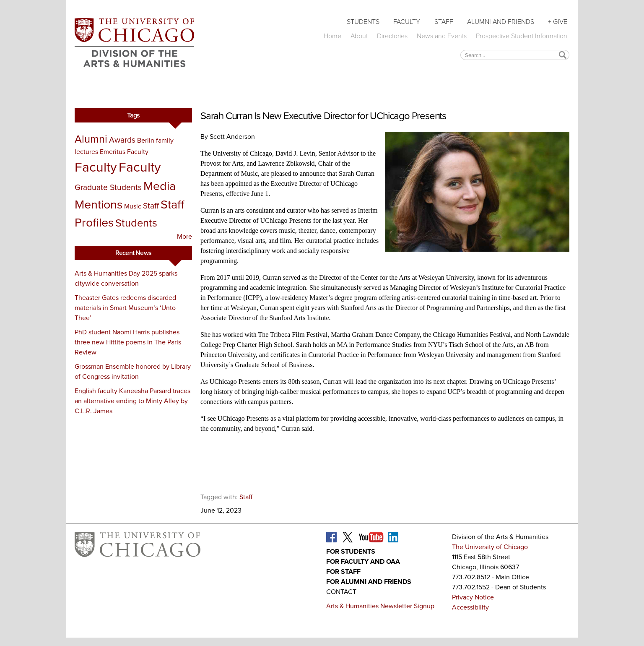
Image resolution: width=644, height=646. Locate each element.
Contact (341, 592)
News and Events (442, 36)
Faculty (407, 22)
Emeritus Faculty (124, 152)
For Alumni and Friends (369, 582)
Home (332, 36)
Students (363, 22)
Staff (444, 22)
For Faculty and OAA (363, 561)
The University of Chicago (490, 547)
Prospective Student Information (522, 36)
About (359, 36)
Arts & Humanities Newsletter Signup (380, 606)
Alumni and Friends (501, 22)
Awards (122, 140)
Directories (392, 36)
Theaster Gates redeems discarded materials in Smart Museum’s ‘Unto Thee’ (125, 308)
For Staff (343, 572)
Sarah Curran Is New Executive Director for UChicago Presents (323, 116)
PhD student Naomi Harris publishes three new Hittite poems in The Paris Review (128, 342)
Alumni (91, 139)
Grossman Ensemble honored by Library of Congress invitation (133, 371)
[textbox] (515, 55)
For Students (351, 551)
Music (133, 206)
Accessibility (470, 607)
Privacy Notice (473, 597)
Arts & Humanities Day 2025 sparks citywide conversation (126, 278)
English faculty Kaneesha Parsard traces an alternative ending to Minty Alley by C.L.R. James (132, 401)
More (184, 236)
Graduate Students (108, 187)
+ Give (558, 22)
